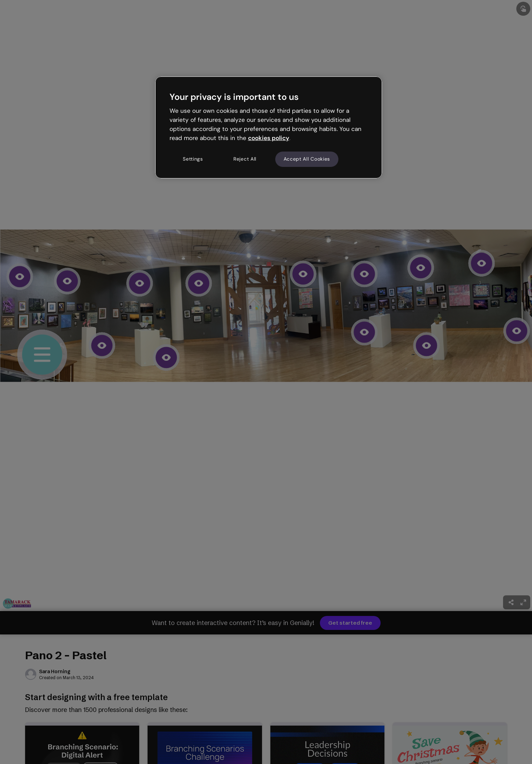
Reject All (245, 159)
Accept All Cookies (307, 159)
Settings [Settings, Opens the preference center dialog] (193, 159)
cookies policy (269, 138)
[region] (269, 127)
